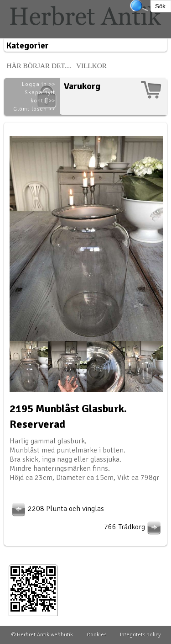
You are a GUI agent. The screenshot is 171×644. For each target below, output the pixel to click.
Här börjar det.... (39, 66)
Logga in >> (39, 84)
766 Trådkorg (134, 527)
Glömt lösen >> (34, 109)
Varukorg (82, 86)
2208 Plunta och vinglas (57, 509)
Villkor (91, 66)
